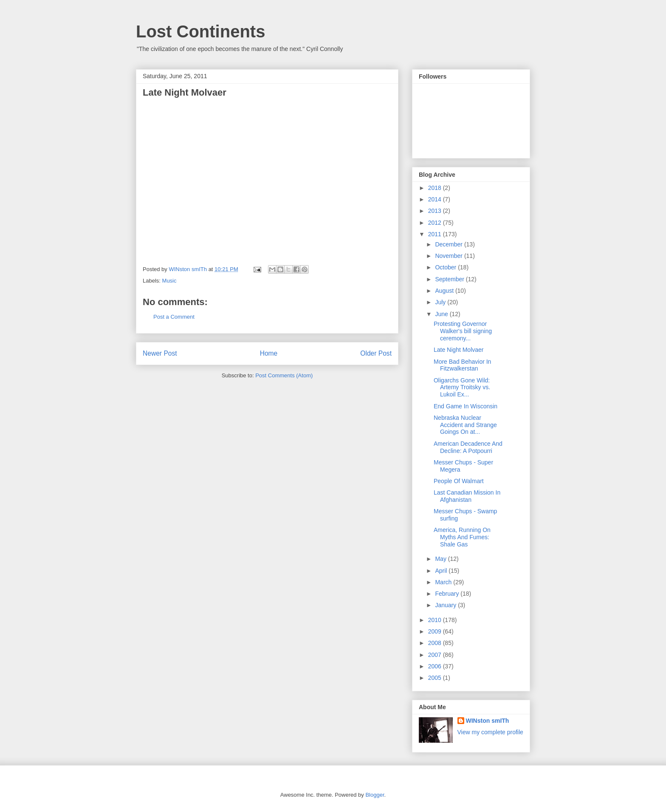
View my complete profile (490, 732)
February (448, 594)
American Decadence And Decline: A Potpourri (468, 447)
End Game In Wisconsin (466, 406)
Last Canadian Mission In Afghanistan (467, 496)
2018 (436, 188)
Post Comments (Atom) (284, 375)
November (449, 256)
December (449, 244)
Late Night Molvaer (459, 350)
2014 (436, 199)
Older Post (376, 353)
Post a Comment (174, 317)
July (441, 302)
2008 (436, 643)
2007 (436, 655)
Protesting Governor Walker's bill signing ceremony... (463, 331)
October (446, 267)
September (450, 279)
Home (269, 353)
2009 (436, 631)
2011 (436, 234)
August (445, 291)
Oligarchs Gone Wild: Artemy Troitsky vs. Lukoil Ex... (462, 388)
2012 (436, 223)
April (442, 571)
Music (169, 281)
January (446, 605)
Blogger (375, 795)
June (442, 314)
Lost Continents (200, 31)
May (441, 559)
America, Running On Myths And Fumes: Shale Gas (462, 537)
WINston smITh (488, 721)
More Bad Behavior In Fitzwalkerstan (462, 365)
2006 (436, 666)
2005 (436, 678)
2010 (436, 620)
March (444, 582)
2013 (436, 211)
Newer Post (160, 353)
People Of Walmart (459, 481)
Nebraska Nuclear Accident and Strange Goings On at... (465, 425)
